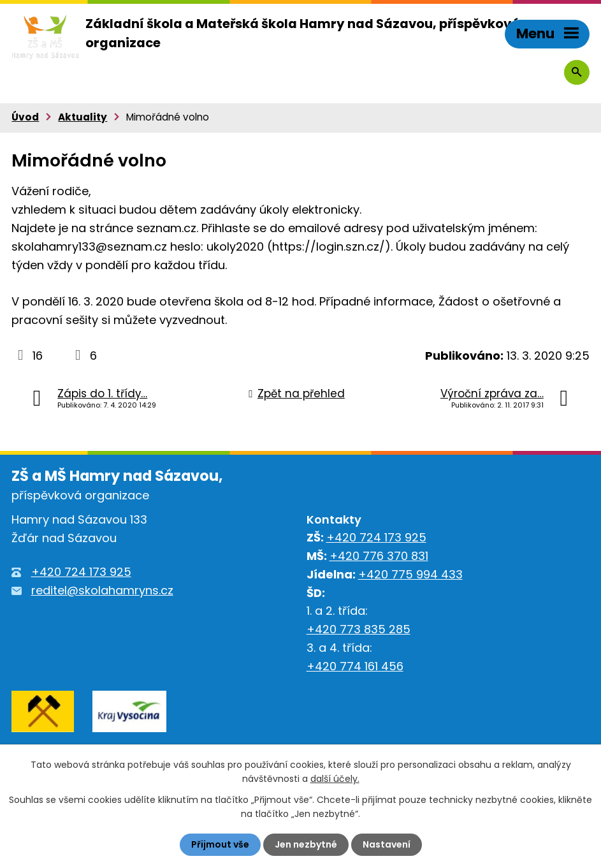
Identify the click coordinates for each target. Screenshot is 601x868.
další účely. (335, 779)
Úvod (25, 117)
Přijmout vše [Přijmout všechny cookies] (220, 844)
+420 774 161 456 (355, 666)
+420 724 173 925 (81, 572)
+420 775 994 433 (410, 574)
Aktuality (83, 117)
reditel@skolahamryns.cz (102, 590)
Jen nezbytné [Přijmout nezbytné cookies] (306, 844)
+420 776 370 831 (379, 556)
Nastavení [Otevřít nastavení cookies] (387, 844)
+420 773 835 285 (358, 629)
